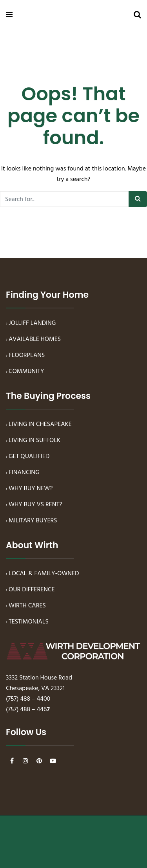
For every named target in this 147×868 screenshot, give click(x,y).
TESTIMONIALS (29, 622)
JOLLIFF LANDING (32, 323)
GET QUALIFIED (29, 457)
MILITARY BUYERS (33, 521)
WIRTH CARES (27, 606)
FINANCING (24, 473)
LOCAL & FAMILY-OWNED (44, 574)
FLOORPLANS (27, 355)
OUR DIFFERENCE (32, 590)
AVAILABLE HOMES (35, 339)
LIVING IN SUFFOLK (34, 440)
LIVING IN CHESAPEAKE (40, 424)
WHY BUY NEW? (31, 489)
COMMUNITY (26, 371)
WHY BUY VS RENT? (35, 505)
